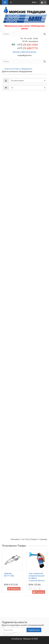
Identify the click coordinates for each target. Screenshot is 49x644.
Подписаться (34, 630)
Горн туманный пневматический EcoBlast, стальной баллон (37, 577)
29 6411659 (27, 45)
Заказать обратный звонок (24, 52)
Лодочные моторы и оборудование (18, 69)
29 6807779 (27, 48)
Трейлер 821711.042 (9, 575)
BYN (35, 2)
